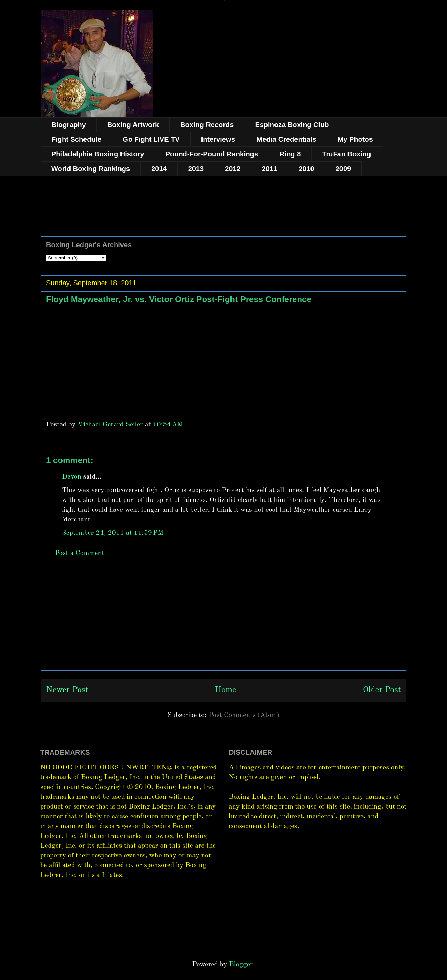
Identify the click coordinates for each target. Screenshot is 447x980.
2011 (270, 169)
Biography (69, 125)
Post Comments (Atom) (244, 715)
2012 (233, 169)
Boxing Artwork (133, 125)
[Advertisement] (223, 621)
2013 (196, 169)
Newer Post (67, 690)
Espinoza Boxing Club (292, 125)
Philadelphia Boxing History (98, 154)
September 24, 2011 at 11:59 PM (113, 533)
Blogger (241, 965)
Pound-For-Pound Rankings (212, 154)
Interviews (218, 139)
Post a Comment (79, 553)
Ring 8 (290, 154)
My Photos (355, 139)
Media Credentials (287, 139)
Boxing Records (207, 125)
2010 (306, 169)
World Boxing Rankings (91, 169)
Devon (72, 477)
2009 (343, 169)
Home (225, 690)
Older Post (382, 690)
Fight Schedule (76, 139)
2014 (159, 169)
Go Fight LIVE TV (151, 139)
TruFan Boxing (346, 154)
